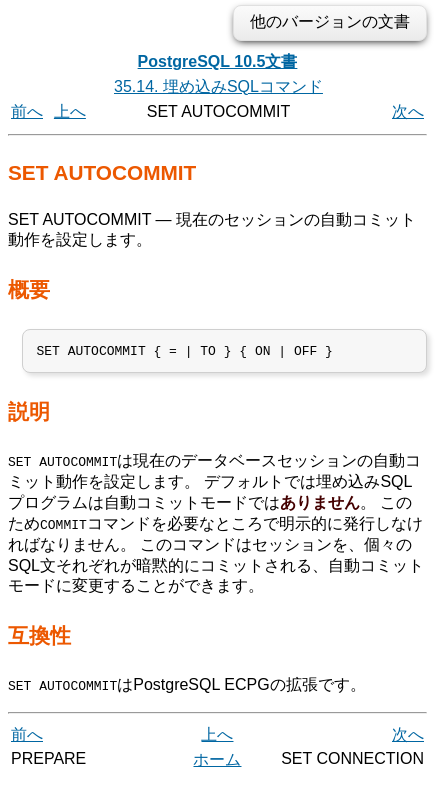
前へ (27, 111)
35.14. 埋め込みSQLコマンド (218, 86)
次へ (408, 111)
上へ (70, 111)
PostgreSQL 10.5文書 (218, 61)
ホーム (217, 762)
